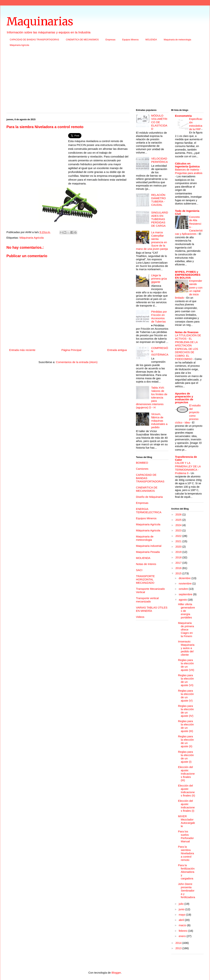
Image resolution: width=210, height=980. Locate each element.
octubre (184, 589)
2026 (179, 514)
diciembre (185, 578)
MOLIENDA (151, 40)
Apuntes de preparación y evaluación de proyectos (184, 398)
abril (182, 920)
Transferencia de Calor (186, 458)
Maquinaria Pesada (148, 552)
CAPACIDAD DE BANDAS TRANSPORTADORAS (34, 40)
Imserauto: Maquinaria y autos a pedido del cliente (186, 648)
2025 (179, 520)
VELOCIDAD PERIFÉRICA (159, 160)
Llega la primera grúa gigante (159, 279)
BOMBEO (142, 463)
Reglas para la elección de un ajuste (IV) (186, 711)
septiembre (186, 594)
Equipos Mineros (130, 40)
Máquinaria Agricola (19, 45)
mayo (183, 915)
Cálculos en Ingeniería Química (187, 165)
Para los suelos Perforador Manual (186, 836)
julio (182, 904)
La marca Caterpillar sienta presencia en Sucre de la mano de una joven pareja (152, 241)
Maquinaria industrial (149, 546)
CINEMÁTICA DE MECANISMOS (82, 40)
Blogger (116, 973)
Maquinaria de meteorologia (177, 40)
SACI (139, 570)
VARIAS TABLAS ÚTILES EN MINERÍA (152, 609)
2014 (179, 943)
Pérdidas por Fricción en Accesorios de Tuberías (159, 317)
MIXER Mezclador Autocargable (186, 821)
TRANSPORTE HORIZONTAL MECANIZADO (145, 579)
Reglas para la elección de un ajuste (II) (186, 741)
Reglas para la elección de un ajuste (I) (186, 757)
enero (183, 936)
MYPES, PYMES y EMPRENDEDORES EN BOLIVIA (188, 275)
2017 (179, 563)
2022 (179, 536)
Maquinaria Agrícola (148, 524)
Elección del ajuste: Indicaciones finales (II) (187, 790)
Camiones (142, 469)
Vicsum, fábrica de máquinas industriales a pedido (159, 421)
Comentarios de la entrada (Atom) (77, 362)
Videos (140, 617)
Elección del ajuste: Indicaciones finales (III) (186, 774)
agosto (183, 600)
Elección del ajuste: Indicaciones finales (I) (186, 806)
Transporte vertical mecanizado (147, 600)
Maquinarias (40, 21)
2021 (179, 541)
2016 (179, 568)
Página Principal (71, 350)
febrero (184, 931)
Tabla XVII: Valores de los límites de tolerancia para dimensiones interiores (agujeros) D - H (152, 397)
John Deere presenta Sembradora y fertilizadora (187, 891)
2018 (179, 557)
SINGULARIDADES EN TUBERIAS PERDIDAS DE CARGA (160, 219)
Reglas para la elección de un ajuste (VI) (186, 680)
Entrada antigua (117, 350)
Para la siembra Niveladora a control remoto (186, 853)
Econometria (183, 116)
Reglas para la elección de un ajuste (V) (186, 696)
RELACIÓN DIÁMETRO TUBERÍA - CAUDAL (158, 200)
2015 (179, 573)
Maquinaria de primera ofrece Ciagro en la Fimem (186, 630)
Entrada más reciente (22, 350)
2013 (179, 948)
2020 (179, 547)
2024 (179, 525)
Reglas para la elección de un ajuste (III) (186, 726)
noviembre (186, 583)
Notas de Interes (146, 564)
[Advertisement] (105, 79)
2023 (179, 530)
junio (182, 909)
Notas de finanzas (187, 332)
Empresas (110, 40)
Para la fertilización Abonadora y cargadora (186, 872)
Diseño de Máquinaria (149, 497)
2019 (179, 552)
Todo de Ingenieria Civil (187, 212)
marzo (183, 925)
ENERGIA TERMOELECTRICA (149, 511)
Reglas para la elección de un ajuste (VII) (186, 665)
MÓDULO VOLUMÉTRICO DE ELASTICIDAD (159, 122)
